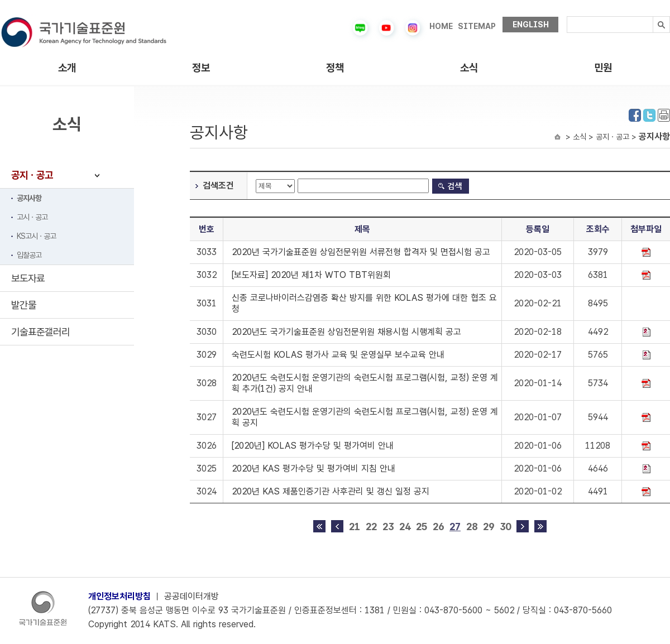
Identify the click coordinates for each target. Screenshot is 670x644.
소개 (67, 68)
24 (405, 527)
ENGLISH (531, 25)
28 (472, 527)
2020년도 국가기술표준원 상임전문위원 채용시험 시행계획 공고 (346, 332)
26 (438, 527)
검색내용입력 (567, 16)
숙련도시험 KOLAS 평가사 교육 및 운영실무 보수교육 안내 (338, 355)
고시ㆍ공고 (32, 217)
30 (505, 527)
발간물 (24, 305)
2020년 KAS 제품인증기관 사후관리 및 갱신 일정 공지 (331, 491)
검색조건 (218, 186)
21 (355, 527)
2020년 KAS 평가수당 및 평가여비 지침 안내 (314, 468)
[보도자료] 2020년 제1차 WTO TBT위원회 (311, 275)
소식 (469, 68)
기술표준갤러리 (40, 332)
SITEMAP (477, 26)
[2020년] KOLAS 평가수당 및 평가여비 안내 (313, 446)
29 (489, 527)
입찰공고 (29, 255)
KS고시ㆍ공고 (36, 236)
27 (455, 527)
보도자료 (28, 278)
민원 (603, 68)
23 (388, 527)
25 (422, 527)
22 (371, 527)
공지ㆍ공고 (32, 175)
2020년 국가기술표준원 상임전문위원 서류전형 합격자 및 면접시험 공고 (361, 252)
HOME (441, 26)
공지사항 (29, 198)
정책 (335, 68)
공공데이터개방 (192, 596)
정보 (201, 68)
